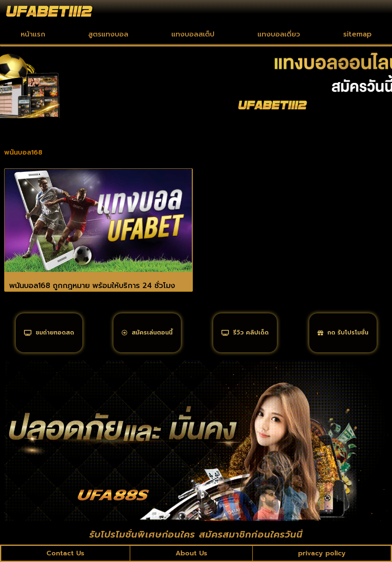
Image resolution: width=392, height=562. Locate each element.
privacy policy (322, 553)
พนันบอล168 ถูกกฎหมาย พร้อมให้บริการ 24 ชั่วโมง (92, 286)
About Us (191, 553)
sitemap (357, 34)
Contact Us (65, 553)
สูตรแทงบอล (108, 34)
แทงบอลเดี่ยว (279, 34)
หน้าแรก (33, 34)
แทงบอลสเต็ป (193, 34)
